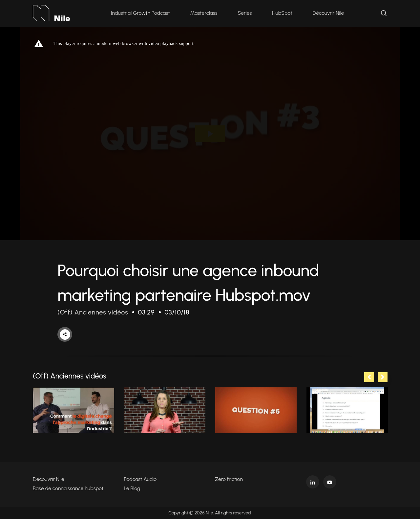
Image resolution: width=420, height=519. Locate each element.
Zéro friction (229, 479)
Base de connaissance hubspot (68, 488)
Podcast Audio (140, 479)
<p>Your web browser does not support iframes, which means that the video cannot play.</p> (210, 134)
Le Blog (132, 488)
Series (245, 13)
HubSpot (282, 13)
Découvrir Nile (328, 13)
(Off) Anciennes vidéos (93, 312)
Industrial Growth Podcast (140, 13)
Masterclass (204, 13)
